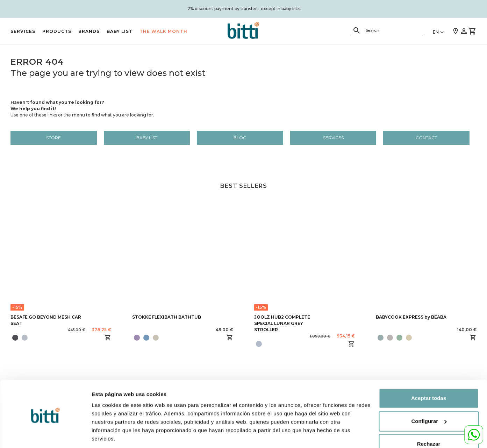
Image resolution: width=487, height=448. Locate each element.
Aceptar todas (429, 374)
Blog (240, 138)
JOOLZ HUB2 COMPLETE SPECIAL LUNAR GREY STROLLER (282, 323)
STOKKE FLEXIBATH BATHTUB (167, 317)
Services (23, 31)
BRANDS (89, 31)
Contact (426, 138)
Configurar (105, 434)
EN (436, 32)
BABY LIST (120, 31)
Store (53, 138)
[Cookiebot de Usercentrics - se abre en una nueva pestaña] (45, 434)
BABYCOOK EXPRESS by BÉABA (411, 317)
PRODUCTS (57, 31)
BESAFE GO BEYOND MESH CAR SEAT (46, 320)
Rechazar (429, 420)
